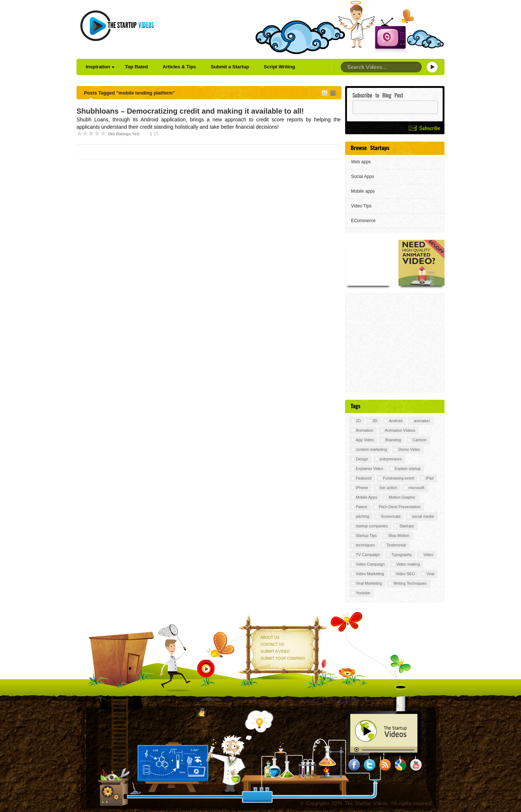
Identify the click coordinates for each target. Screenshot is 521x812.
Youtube (363, 593)
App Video (365, 440)
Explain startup (408, 469)
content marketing (371, 449)
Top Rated (136, 67)
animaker (422, 421)
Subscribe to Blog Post (378, 95)
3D (375, 421)
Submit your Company (283, 658)
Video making (408, 564)
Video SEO (405, 574)
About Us (270, 638)
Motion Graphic (402, 497)
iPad (430, 478)
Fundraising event (399, 478)
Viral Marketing (369, 583)
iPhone (362, 488)
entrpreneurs (391, 459)
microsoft (416, 488)
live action (388, 488)
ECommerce (363, 221)
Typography (402, 555)
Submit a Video (275, 651)
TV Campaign (368, 555)
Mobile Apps (366, 497)
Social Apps (363, 177)
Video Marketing (370, 574)
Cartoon (419, 440)
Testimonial (396, 545)
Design (362, 459)
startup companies (372, 526)
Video (428, 555)
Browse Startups (370, 147)
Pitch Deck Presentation (400, 507)
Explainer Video (369, 469)
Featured (364, 478)
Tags (355, 406)
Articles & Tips (179, 67)
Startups (407, 526)
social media (423, 516)
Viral (430, 574)
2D (358, 421)
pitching (363, 516)
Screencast (391, 516)
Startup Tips (366, 535)
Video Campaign (370, 564)
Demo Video (409, 449)
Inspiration (100, 67)
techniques (365, 545)
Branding (393, 440)
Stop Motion (399, 535)
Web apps (361, 162)
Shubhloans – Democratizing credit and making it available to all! (190, 111)
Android (396, 421)
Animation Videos (400, 430)
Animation (364, 430)
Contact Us (272, 644)
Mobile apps (363, 191)
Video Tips (361, 206)
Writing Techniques (410, 583)
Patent (361, 507)
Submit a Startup (230, 67)
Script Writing (279, 67)
